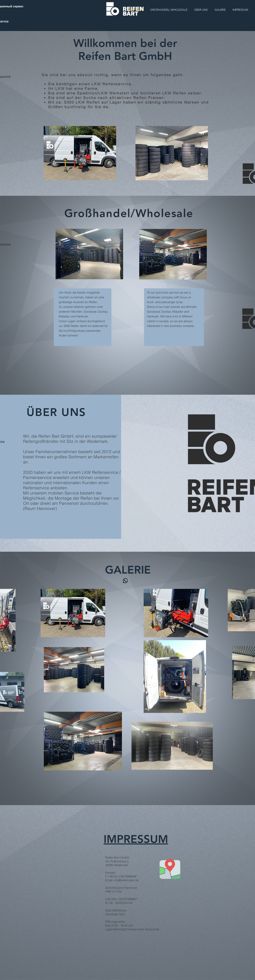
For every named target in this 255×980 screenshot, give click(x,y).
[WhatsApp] (125, 581)
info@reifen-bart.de (126, 880)
